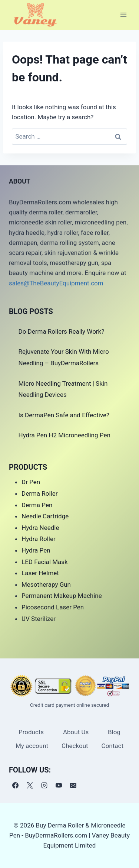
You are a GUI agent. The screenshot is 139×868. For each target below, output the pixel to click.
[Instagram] (44, 786)
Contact (112, 746)
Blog (114, 732)
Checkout (75, 746)
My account (32, 746)
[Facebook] (15, 786)
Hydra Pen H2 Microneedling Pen (64, 435)
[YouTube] (59, 786)
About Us (76, 732)
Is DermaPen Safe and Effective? (64, 415)
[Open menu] (123, 15)
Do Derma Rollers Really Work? (62, 331)
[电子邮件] (73, 786)
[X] (30, 786)
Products (31, 732)
